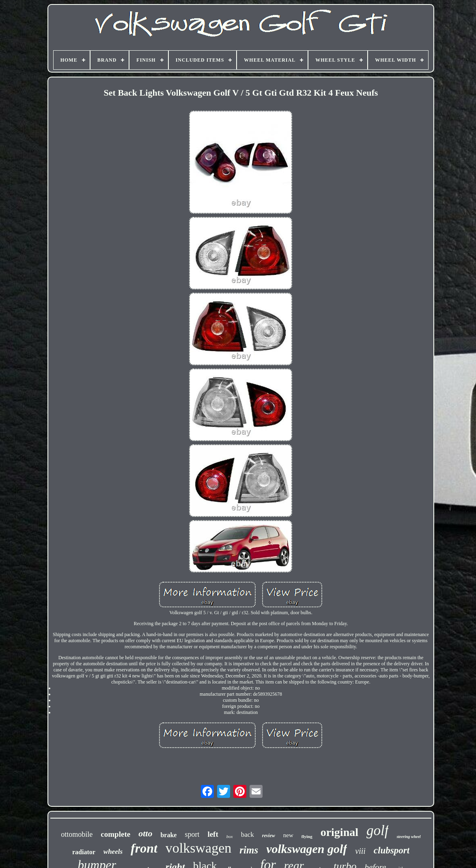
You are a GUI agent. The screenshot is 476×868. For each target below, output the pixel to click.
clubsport (392, 850)
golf (377, 830)
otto (145, 833)
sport (192, 834)
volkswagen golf (307, 849)
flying (307, 836)
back (248, 835)
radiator (84, 852)
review (269, 836)
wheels (113, 852)
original (339, 832)
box (230, 836)
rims (249, 850)
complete (115, 834)
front (144, 848)
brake (168, 835)
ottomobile (77, 834)
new (288, 835)
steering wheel (408, 837)
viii (360, 851)
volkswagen (198, 848)
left (213, 834)
